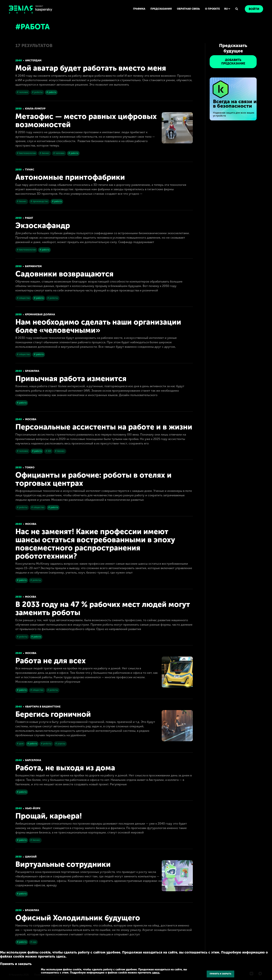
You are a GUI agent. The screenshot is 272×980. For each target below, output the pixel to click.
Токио (30, 467)
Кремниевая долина (40, 314)
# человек (22, 92)
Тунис (30, 170)
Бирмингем (33, 266)
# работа (51, 92)
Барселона (33, 760)
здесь (156, 973)
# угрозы (60, 744)
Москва (31, 419)
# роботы (37, 92)
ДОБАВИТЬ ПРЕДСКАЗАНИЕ (233, 62)
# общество (23, 298)
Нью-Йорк (33, 808)
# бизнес (45, 153)
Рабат (29, 218)
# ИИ (48, 451)
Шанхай (31, 857)
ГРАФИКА (139, 9)
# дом (20, 744)
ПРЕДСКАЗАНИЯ (161, 9)
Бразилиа (32, 371)
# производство (39, 201)
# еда (33, 942)
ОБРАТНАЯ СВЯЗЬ (188, 9)
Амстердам (33, 60)
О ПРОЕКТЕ (212, 9)
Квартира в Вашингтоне (43, 707)
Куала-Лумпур (35, 109)
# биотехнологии (26, 153)
